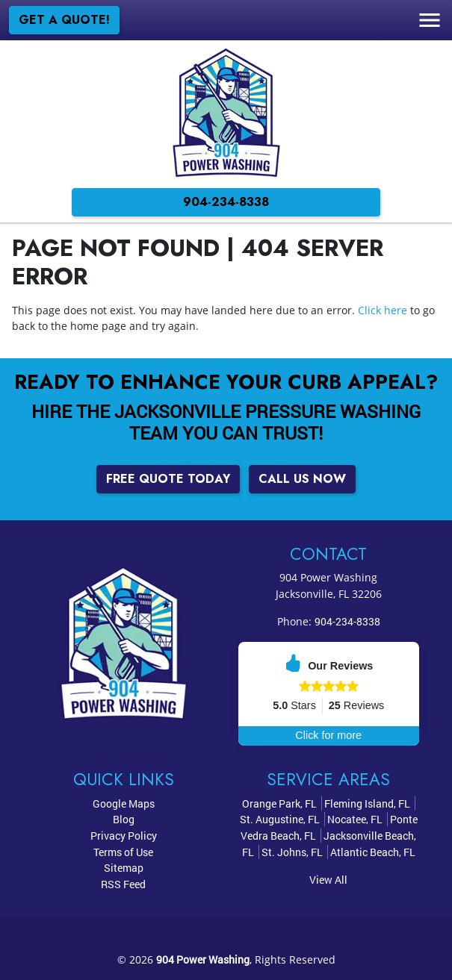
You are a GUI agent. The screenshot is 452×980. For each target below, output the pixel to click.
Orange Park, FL (279, 803)
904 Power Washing (203, 959)
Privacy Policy (124, 836)
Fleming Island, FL (367, 803)
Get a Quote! (64, 20)
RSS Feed (123, 884)
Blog (124, 819)
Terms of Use (123, 852)
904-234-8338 (226, 202)
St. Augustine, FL (280, 819)
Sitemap (124, 868)
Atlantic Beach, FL (373, 852)
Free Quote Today (168, 479)
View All (328, 880)
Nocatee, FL (355, 819)
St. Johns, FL (292, 852)
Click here (383, 310)
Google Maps (124, 803)
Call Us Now (302, 479)
